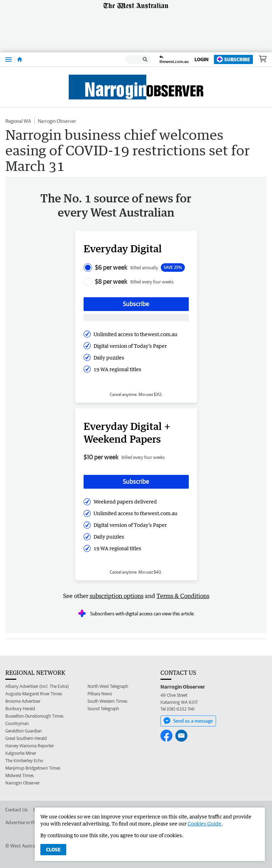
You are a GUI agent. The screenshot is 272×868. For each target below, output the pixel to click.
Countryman (17, 723)
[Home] (20, 59)
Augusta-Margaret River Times (34, 694)
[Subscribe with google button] (136, 318)
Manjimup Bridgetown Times (33, 768)
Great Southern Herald (26, 738)
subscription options (117, 596)
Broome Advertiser (23, 701)
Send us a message (188, 721)
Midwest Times (19, 775)
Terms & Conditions (183, 596)
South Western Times (107, 701)
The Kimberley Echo (24, 761)
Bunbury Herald (20, 709)
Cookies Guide (205, 824)
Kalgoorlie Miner (21, 753)
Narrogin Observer (57, 121)
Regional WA (18, 121)
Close (53, 850)
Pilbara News (100, 694)
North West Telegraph (108, 686)
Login (202, 59)
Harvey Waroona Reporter (30, 746)
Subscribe (233, 59)
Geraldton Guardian (24, 731)
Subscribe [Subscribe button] (136, 304)
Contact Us (16, 810)
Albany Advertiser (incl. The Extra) (37, 686)
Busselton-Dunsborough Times (34, 716)
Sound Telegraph (103, 709)
